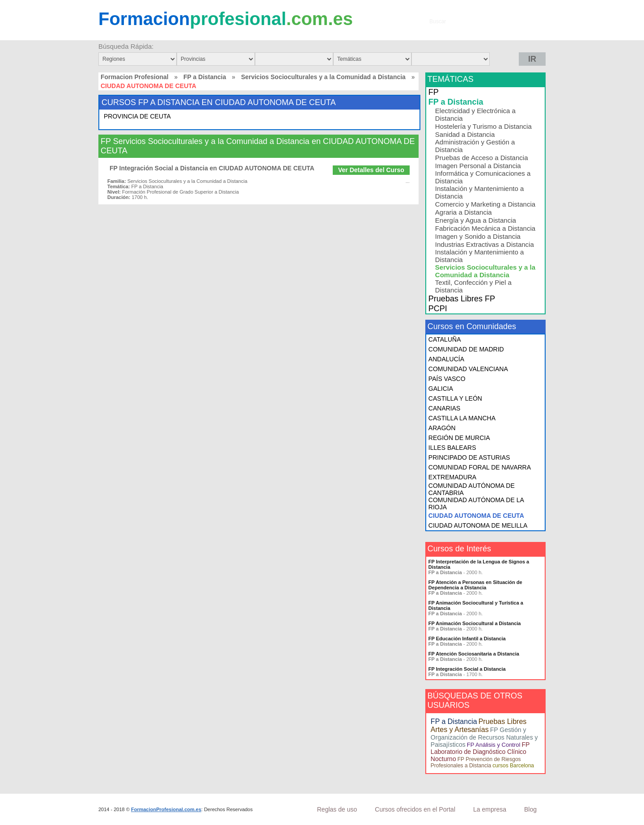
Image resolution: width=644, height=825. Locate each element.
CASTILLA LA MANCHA (462, 418)
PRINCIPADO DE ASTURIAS (469, 457)
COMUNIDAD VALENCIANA (468, 369)
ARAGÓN (442, 428)
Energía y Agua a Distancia (476, 220)
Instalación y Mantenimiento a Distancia (479, 192)
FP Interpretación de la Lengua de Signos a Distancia (479, 564)
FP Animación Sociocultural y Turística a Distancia (476, 605)
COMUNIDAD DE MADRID (466, 349)
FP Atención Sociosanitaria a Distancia (474, 654)
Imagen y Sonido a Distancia (478, 236)
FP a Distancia (205, 77)
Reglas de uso (337, 809)
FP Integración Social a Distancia (467, 669)
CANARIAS (445, 408)
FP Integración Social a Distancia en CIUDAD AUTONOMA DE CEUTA (212, 168)
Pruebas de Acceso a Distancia (482, 158)
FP (434, 92)
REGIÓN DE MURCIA (459, 438)
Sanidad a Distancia (465, 134)
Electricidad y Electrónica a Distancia (475, 114)
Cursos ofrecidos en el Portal (415, 809)
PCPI (438, 309)
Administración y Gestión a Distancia (475, 146)
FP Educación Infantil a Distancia (467, 639)
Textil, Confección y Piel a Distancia (473, 286)
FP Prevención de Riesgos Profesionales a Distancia (476, 762)
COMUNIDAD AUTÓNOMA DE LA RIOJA (476, 503)
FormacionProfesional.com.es (166, 809)
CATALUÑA (445, 339)
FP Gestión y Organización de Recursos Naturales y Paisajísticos (484, 737)
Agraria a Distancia (464, 212)
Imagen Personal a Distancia (478, 166)
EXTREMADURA (452, 477)
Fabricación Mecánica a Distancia (485, 228)
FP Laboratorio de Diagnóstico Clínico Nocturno (480, 752)
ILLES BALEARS (452, 448)
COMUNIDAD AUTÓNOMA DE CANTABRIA (472, 489)
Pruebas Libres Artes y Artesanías (479, 726)
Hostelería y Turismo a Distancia (483, 126)
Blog (530, 809)
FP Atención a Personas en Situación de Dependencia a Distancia (475, 585)
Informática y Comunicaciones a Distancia (483, 177)
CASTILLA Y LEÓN (455, 398)
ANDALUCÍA (446, 359)
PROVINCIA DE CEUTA (137, 116)
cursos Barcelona (513, 766)
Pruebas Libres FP (462, 299)
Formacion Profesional (135, 77)
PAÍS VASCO (447, 379)
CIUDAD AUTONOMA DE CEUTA (476, 516)
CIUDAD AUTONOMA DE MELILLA (478, 525)
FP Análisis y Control (494, 745)
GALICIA (441, 389)
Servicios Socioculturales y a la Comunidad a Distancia (323, 77)
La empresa (490, 809)
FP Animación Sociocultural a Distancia (475, 623)
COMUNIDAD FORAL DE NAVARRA (480, 467)
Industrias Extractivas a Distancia (485, 244)
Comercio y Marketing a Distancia (485, 204)
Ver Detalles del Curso (371, 170)
